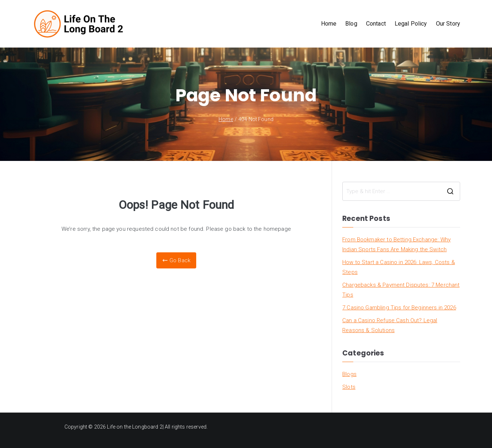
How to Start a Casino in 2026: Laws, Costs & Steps (399, 267)
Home (329, 24)
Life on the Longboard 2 (135, 427)
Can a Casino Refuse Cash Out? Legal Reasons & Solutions (390, 325)
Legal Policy (411, 24)
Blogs (349, 374)
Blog (351, 24)
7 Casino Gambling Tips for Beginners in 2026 (399, 308)
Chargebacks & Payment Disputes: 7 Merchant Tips (401, 290)
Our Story (448, 24)
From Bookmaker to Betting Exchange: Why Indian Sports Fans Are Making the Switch (396, 244)
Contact (376, 24)
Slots (349, 387)
